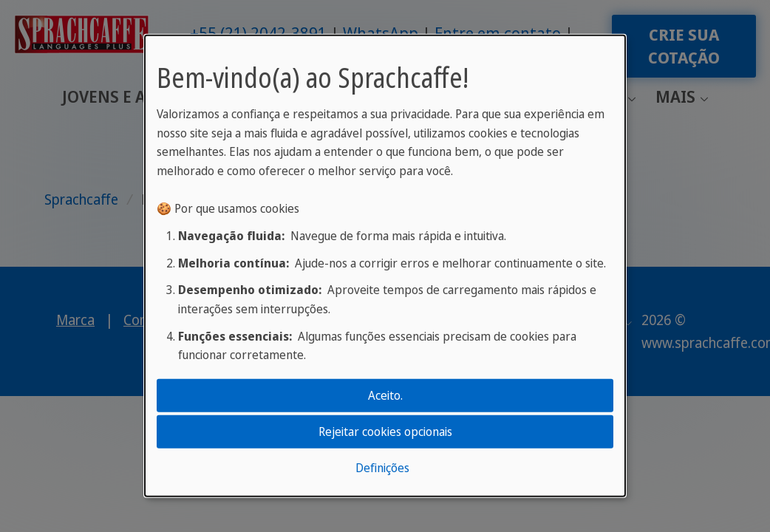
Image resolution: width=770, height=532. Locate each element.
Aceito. (385, 395)
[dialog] (385, 266)
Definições (382, 468)
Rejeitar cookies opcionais (385, 432)
